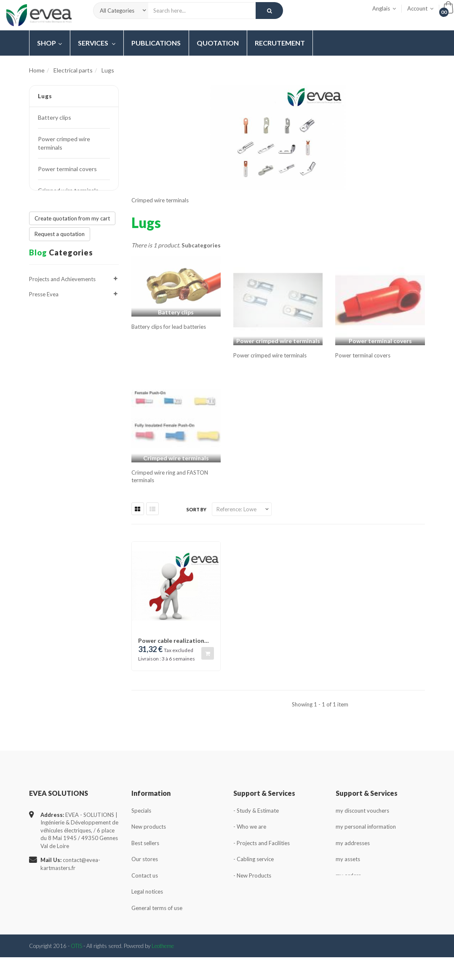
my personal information (366, 827)
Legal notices (147, 891)
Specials (141, 811)
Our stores (145, 859)
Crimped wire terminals (68, 190)
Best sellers (145, 843)
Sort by (196, 509)
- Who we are (250, 827)
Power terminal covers (67, 169)
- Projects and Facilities (262, 843)
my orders (348, 875)
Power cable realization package (171, 640)
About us (143, 924)
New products (149, 827)
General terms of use (157, 908)
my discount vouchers (362, 811)
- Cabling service (254, 859)
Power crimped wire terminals (64, 143)
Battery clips (55, 117)
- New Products (252, 875)
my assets (348, 859)
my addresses (353, 843)
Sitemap (142, 940)
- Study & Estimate (256, 811)
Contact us (145, 875)
